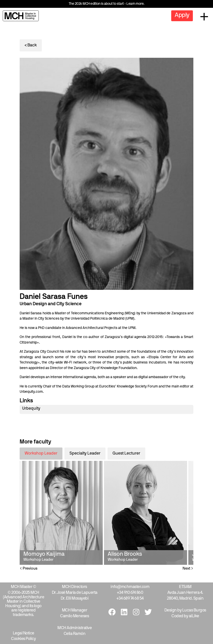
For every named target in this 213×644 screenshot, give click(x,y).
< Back (31, 45)
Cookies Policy (23, 639)
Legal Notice (24, 633)
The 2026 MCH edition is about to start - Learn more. (107, 4)
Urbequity (31, 409)
